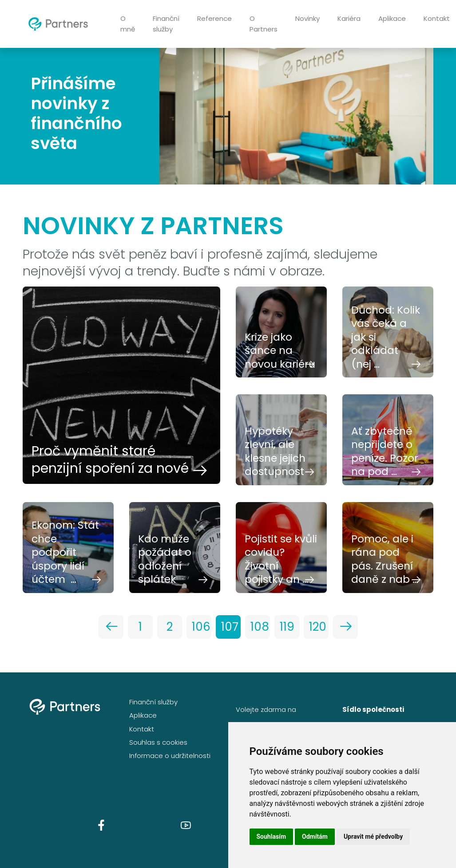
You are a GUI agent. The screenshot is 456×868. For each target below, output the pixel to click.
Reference (214, 18)
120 (318, 627)
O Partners (264, 24)
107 (230, 627)
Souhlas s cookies (158, 742)
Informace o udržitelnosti (170, 756)
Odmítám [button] (315, 837)
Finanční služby (166, 24)
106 (201, 627)
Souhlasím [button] (272, 837)
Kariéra (349, 18)
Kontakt (142, 729)
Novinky (307, 18)
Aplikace (392, 18)
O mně (128, 24)
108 (260, 627)
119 (287, 627)
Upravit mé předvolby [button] (373, 837)
